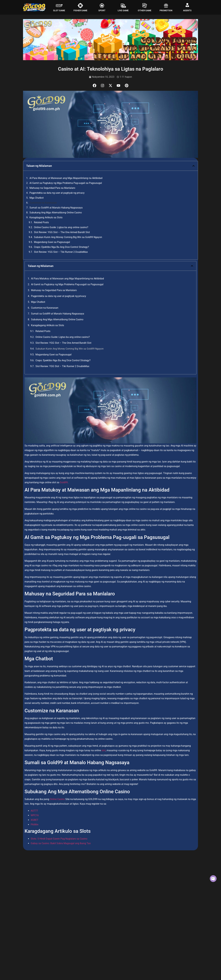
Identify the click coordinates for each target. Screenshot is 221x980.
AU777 (34, 811)
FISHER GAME (80, 10)
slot (103, 751)
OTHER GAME (145, 10)
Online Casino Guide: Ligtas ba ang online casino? (61, 228)
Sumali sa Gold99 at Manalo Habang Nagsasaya (56, 208)
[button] (194, 166)
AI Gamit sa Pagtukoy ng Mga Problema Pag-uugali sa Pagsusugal (66, 183)
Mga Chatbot (37, 198)
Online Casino (57, 800)
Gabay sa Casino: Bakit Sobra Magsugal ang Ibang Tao (61, 844)
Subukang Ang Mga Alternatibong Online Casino (56, 213)
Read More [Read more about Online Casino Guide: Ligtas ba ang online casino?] (27, 921)
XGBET (35, 820)
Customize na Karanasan (43, 203)
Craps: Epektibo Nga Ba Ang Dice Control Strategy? (61, 247)
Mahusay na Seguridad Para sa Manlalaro (52, 188)
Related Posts (41, 223)
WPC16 (35, 816)
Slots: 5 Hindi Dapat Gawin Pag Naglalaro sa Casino (59, 839)
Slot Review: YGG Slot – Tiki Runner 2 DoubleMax (61, 252)
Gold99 (64, 483)
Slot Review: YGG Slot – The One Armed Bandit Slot (62, 233)
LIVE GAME (123, 10)
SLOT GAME (59, 10)
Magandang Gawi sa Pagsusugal (52, 242)
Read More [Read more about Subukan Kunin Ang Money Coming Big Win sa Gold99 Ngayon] (147, 921)
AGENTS (187, 10)
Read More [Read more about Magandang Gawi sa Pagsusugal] (27, 978)
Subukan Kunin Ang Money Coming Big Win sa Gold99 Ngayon (68, 237)
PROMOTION (166, 10)
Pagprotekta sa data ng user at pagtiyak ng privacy (57, 193)
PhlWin (35, 825)
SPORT (102, 10)
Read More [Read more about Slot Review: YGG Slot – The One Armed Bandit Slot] (87, 921)
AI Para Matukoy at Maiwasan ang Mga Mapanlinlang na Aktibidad (66, 178)
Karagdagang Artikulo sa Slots (46, 218)
